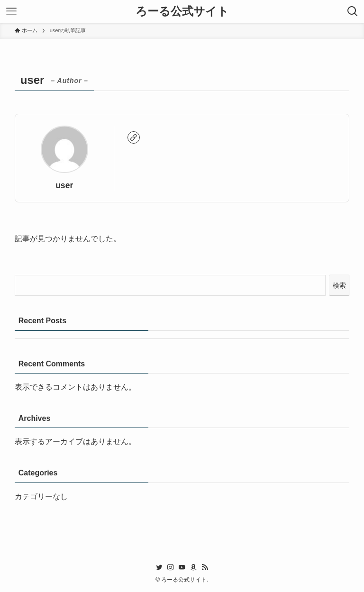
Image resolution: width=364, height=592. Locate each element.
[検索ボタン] (353, 11)
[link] (134, 137)
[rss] (205, 567)
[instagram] (171, 567)
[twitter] (159, 567)
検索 (339, 285)
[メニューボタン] (11, 11)
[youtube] (182, 567)
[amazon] (193, 567)
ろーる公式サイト (182, 11)
